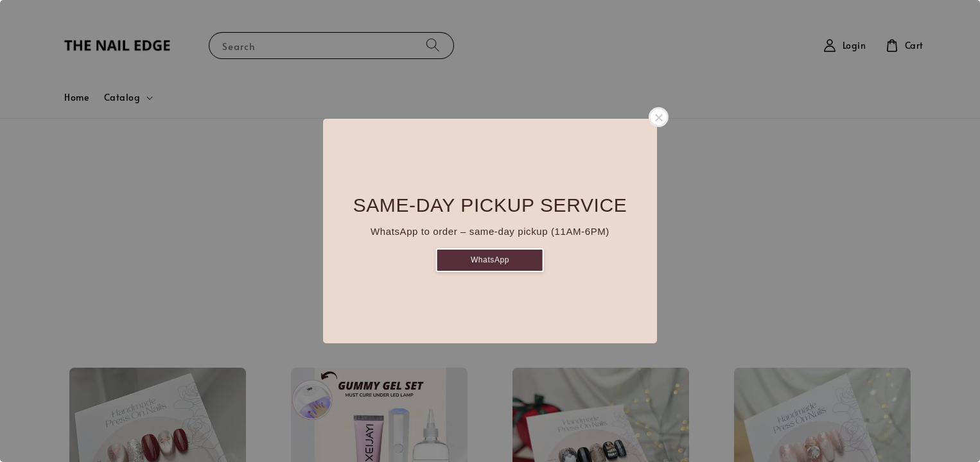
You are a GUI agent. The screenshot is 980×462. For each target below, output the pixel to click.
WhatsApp (490, 260)
